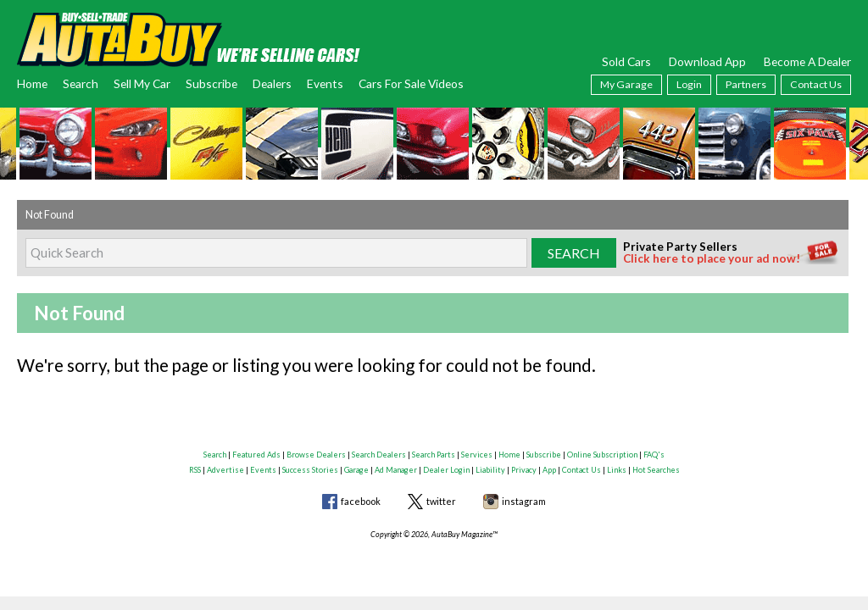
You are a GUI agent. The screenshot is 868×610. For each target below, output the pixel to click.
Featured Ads (256, 455)
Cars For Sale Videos (411, 83)
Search (81, 83)
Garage (356, 470)
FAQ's (654, 455)
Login (689, 84)
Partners (746, 84)
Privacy (524, 470)
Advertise (225, 470)
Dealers (272, 83)
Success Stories (310, 470)
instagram (524, 501)
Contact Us (816, 84)
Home (32, 83)
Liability (490, 470)
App (549, 470)
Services (477, 455)
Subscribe (211, 83)
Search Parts (434, 455)
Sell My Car (142, 83)
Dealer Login (446, 470)
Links (617, 470)
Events (325, 83)
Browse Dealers (316, 455)
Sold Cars (626, 61)
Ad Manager (396, 470)
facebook (361, 501)
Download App (707, 61)
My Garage (626, 84)
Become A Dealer (807, 61)
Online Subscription (602, 455)
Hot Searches (656, 470)
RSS (195, 470)
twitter (441, 501)
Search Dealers (379, 455)
